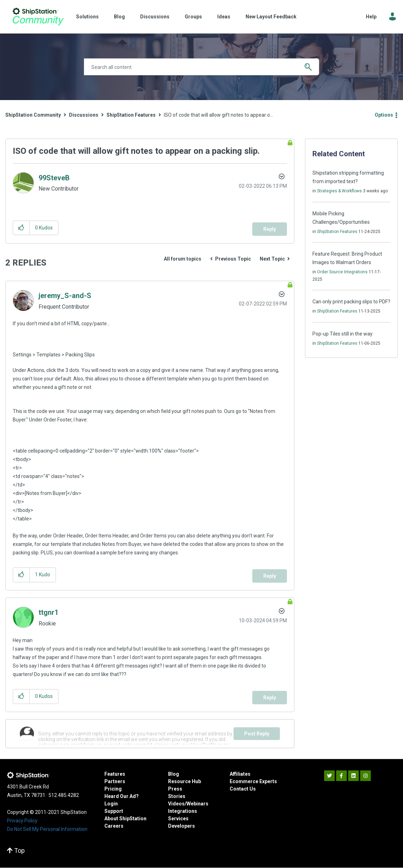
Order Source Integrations (342, 272)
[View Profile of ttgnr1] (48, 612)
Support (114, 811)
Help (371, 17)
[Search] (201, 67)
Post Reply (257, 734)
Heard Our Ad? (122, 796)
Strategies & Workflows (339, 191)
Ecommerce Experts (253, 781)
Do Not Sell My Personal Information (47, 829)
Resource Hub (185, 781)
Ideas (224, 17)
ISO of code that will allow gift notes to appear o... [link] (218, 115)
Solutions (87, 17)
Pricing (113, 789)
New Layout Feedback (271, 17)
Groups (193, 17)
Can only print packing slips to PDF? (351, 302)
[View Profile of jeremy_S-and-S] (65, 296)
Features (115, 774)
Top (16, 850)
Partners (115, 781)
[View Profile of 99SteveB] (54, 178)
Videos (176, 804)
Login (111, 804)
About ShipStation (125, 819)
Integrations (183, 811)
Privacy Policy (22, 821)
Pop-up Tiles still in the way (342, 334)
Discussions (155, 17)
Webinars (197, 804)
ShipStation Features (131, 115)
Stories (177, 796)
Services (178, 819)
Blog (119, 17)
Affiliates (240, 774)
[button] (21, 228)
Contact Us (243, 789)
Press (175, 789)
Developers (182, 826)
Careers (114, 826)
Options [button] (384, 115)
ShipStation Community (38, 17)
